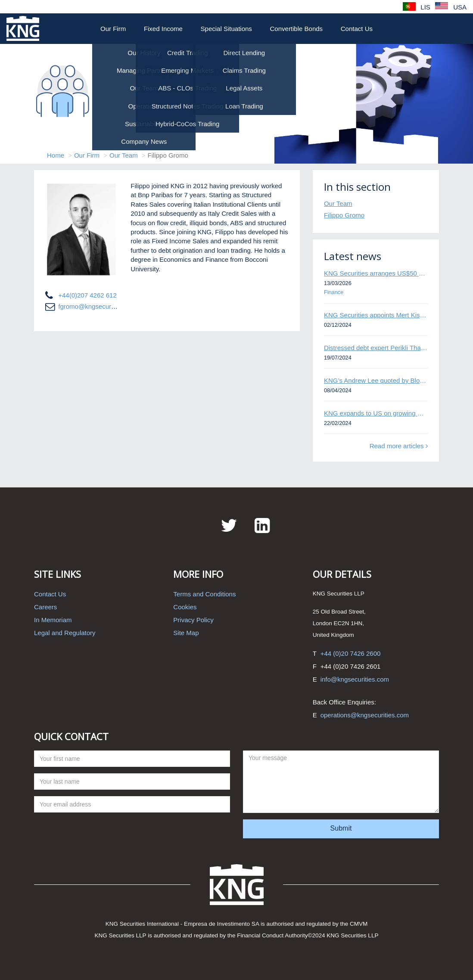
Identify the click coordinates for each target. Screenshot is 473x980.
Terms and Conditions (204, 594)
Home (56, 155)
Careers (45, 607)
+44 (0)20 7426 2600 (351, 653)
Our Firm (113, 29)
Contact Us (357, 29)
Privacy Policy (193, 620)
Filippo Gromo (344, 215)
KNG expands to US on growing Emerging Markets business (376, 413)
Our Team (124, 155)
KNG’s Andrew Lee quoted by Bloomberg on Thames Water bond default (376, 380)
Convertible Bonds (297, 29)
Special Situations (226, 29)
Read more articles (399, 446)
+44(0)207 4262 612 (87, 295)
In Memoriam (53, 620)
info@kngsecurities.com (355, 679)
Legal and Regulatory (65, 633)
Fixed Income (163, 29)
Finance (334, 292)
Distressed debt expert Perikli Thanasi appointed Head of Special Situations (376, 348)
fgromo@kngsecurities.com (97, 306)
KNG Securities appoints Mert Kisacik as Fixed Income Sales (376, 315)
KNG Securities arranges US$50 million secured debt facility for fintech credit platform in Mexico (376, 273)
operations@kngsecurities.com (365, 715)
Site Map (186, 633)
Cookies (185, 607)
